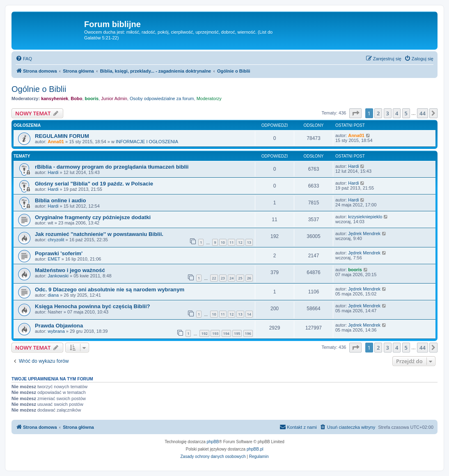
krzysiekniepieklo (365, 217)
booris (92, 98)
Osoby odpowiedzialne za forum (162, 98)
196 (248, 333)
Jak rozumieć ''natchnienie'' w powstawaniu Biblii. (99, 234)
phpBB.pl (255, 449)
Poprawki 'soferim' (59, 253)
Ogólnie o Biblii (39, 89)
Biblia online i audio (61, 200)
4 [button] (397, 113)
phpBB (213, 442)
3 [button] (388, 113)
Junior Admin (114, 98)
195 (237, 333)
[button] (355, 113)
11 (231, 242)
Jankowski (58, 276)
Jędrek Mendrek (364, 233)
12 (240, 242)
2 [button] (378, 113)
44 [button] (423, 113)
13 (249, 242)
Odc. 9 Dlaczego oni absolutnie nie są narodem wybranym (110, 289)
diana (53, 295)
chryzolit (56, 240)
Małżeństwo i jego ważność (70, 270)
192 (204, 333)
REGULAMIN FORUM (62, 136)
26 (249, 278)
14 (249, 314)
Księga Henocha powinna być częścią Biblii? (93, 306)
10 (223, 242)
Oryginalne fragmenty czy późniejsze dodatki (93, 217)
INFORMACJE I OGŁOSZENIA (147, 142)
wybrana (56, 331)
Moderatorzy (209, 98)
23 (223, 278)
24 (231, 278)
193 (215, 333)
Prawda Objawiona (59, 326)
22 (214, 278)
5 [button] (406, 113)
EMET (54, 259)
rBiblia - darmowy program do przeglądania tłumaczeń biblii (112, 167)
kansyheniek (55, 98)
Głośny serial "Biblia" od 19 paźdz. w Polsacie (94, 184)
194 (226, 333)
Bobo (76, 98)
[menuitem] (24, 59)
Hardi (53, 172)
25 (240, 278)
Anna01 (56, 142)
